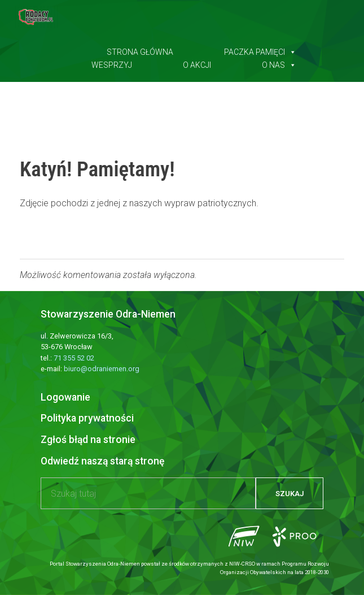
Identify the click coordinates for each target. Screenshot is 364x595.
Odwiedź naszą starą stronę (102, 461)
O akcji (197, 63)
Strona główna (140, 50)
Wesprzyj (112, 63)
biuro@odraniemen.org (102, 369)
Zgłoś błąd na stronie (88, 440)
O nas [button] (279, 63)
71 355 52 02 (74, 358)
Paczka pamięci (260, 50)
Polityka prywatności (87, 418)
